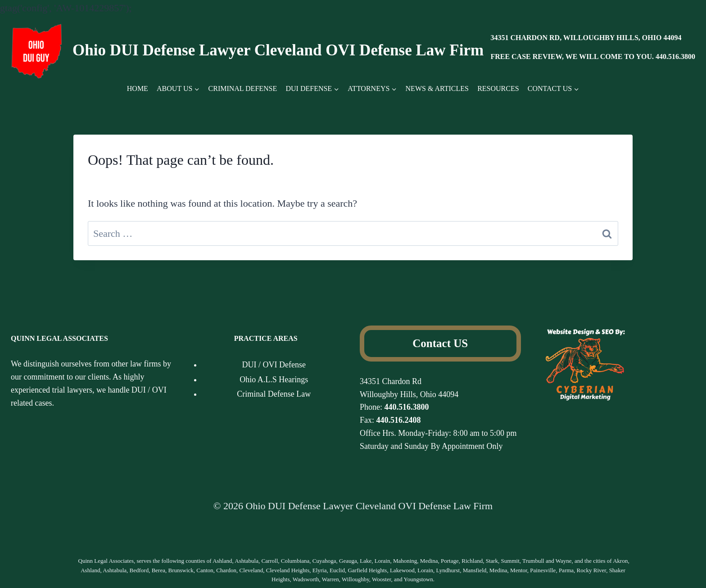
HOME (138, 88)
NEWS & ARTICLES (437, 88)
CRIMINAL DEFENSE (243, 88)
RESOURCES (498, 88)
